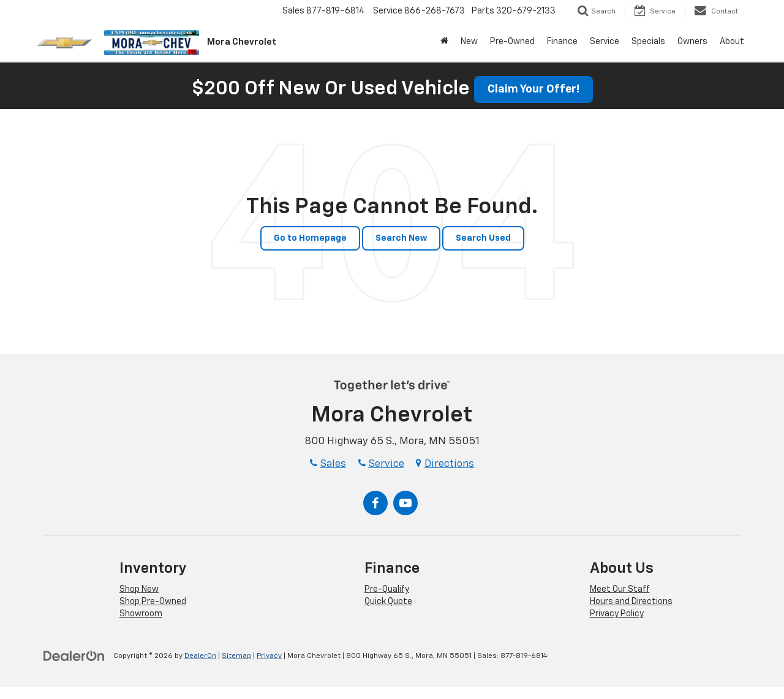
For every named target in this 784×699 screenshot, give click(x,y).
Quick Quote (388, 602)
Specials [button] (648, 42)
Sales (328, 464)
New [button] (469, 42)
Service (381, 464)
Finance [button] (562, 42)
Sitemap (236, 656)
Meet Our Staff (620, 589)
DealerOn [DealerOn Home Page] (200, 656)
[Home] (444, 42)
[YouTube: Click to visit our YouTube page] (405, 503)
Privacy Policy (617, 614)
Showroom (141, 614)
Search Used (483, 238)
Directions (445, 464)
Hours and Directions (631, 602)
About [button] (732, 42)
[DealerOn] (74, 656)
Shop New (139, 589)
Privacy (269, 656)
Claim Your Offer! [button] (533, 89)
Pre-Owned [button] (512, 42)
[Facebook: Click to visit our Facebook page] (375, 503)
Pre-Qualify (387, 589)
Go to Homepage (310, 238)
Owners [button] (692, 42)
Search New (401, 238)
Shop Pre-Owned (153, 602)
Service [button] (605, 42)
